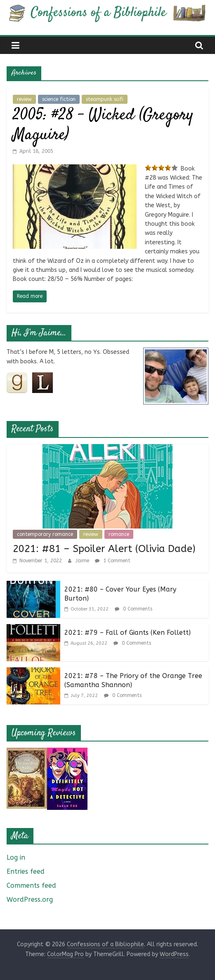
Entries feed (26, 871)
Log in (16, 857)
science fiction (59, 99)
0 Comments (133, 609)
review (24, 99)
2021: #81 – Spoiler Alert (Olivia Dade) (104, 549)
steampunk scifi (105, 99)
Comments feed (31, 885)
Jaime (83, 561)
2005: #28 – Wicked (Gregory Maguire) (103, 125)
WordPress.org (30, 899)
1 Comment (113, 561)
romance (119, 534)
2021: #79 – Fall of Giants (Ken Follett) (128, 633)
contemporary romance (45, 534)
